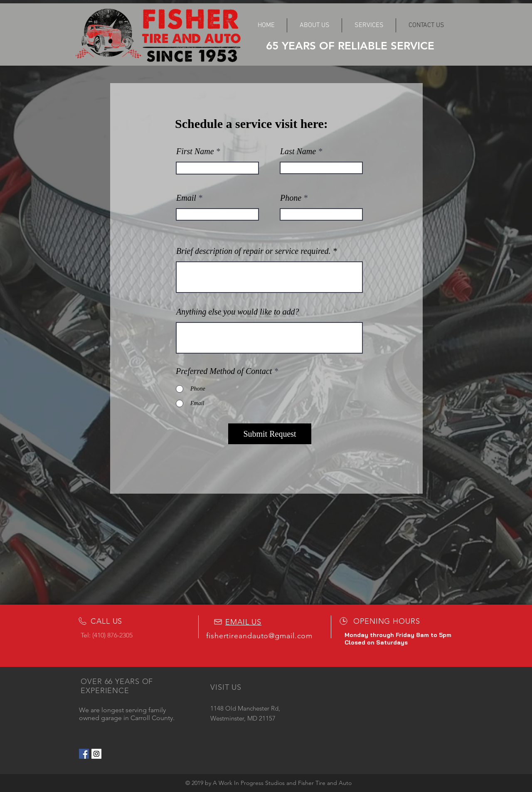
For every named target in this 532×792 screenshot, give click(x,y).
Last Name (298, 151)
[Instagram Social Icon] (96, 754)
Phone (291, 198)
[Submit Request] (270, 434)
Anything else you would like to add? (238, 312)
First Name (195, 151)
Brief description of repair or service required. (254, 251)
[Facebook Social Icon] (84, 754)
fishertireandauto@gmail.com (259, 636)
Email (186, 198)
